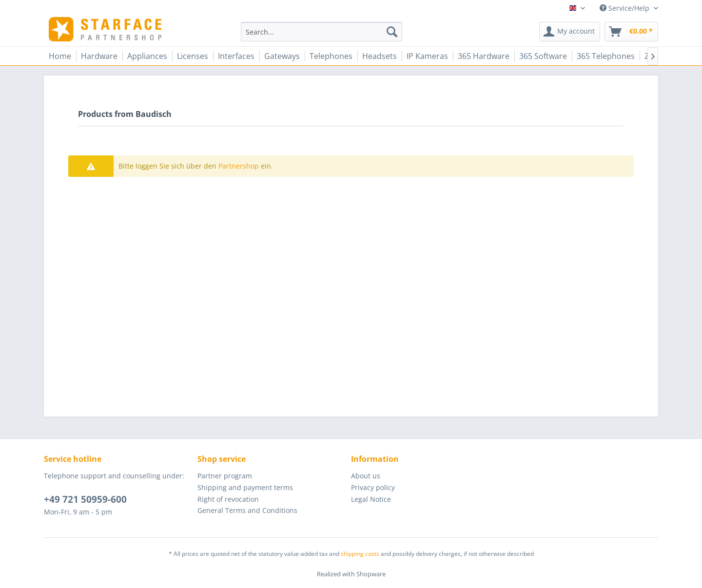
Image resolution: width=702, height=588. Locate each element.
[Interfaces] (236, 56)
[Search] (392, 32)
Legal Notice (371, 499)
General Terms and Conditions (247, 510)
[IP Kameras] (427, 56)
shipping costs (360, 554)
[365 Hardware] (484, 56)
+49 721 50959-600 (85, 499)
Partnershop (239, 166)
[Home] (60, 56)
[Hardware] (99, 56)
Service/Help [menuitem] (625, 8)
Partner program (225, 476)
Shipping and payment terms (245, 487)
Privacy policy (373, 487)
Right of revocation (228, 499)
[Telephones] (331, 56)
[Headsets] (380, 56)
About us (366, 476)
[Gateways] (282, 56)
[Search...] (322, 32)
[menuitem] (322, 32)
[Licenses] (193, 56)
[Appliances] (147, 56)
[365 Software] (543, 56)
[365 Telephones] (606, 56)
